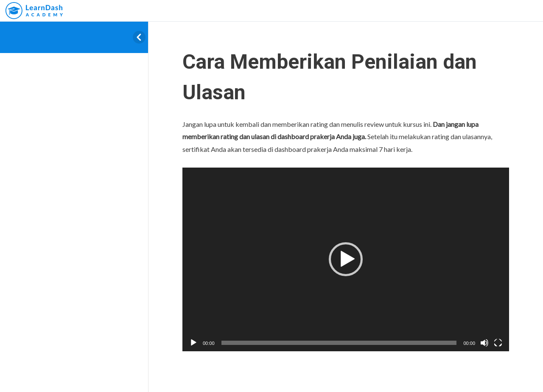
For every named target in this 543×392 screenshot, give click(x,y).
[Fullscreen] (498, 343)
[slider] (339, 343)
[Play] (193, 343)
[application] (346, 259)
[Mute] (484, 343)
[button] (346, 259)
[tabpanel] (346, 235)
